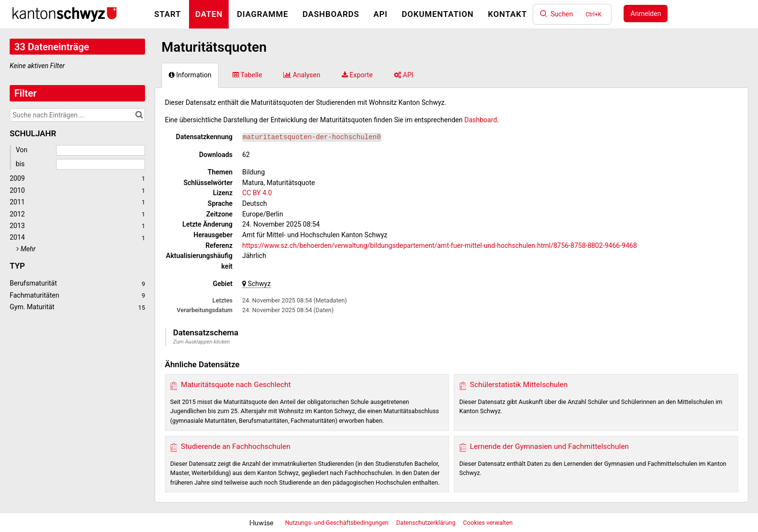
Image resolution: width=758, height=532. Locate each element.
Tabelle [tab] (247, 75)
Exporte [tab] (357, 75)
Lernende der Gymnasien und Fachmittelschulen (549, 446)
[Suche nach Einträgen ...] (77, 115)
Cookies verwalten (488, 523)
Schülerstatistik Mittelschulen (519, 385)
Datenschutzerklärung (427, 523)
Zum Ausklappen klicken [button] (202, 342)
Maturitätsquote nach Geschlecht (236, 385)
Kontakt (507, 14)
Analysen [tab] (302, 75)
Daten (209, 14)
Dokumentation (438, 14)
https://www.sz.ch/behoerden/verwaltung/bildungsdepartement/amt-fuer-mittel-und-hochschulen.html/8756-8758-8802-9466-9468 (440, 245)
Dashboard (481, 120)
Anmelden (646, 14)
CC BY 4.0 (257, 193)
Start (168, 14)
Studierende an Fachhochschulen (236, 446)
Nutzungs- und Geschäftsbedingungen (338, 523)
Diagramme (262, 14)
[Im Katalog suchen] (139, 115)
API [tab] (404, 75)
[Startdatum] (101, 150)
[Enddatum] (101, 164)
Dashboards (331, 14)
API (380, 14)
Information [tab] (190, 75)
